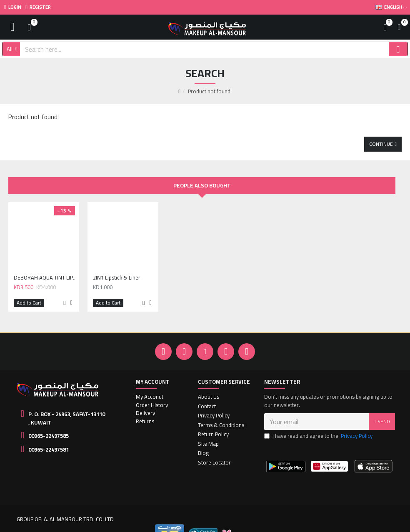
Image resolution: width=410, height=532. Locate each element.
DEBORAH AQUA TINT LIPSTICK (45, 264)
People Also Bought (202, 171)
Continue (381, 129)
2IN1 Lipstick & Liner (117, 264)
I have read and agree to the (319, 422)
